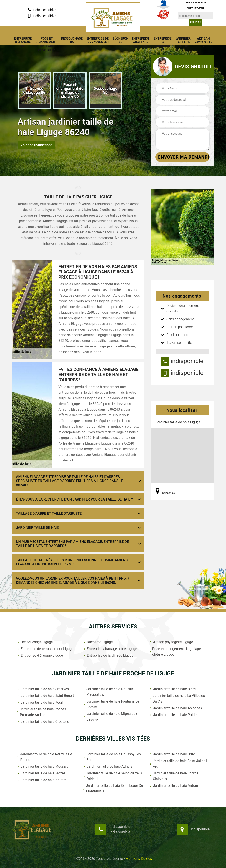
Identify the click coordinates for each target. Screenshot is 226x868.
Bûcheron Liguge (98, 642)
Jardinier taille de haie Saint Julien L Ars (179, 764)
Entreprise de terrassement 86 (98, 42)
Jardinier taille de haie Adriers (108, 766)
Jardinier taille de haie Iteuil (40, 702)
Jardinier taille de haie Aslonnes (176, 708)
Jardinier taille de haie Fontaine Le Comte (111, 704)
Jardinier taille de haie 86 (183, 42)
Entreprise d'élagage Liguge (40, 656)
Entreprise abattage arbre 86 (141, 42)
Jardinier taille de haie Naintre (42, 780)
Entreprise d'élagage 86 (23, 42)
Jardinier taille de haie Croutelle (43, 722)
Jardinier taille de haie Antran (174, 786)
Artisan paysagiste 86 (203, 42)
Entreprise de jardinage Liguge (108, 656)
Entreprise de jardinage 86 (163, 44)
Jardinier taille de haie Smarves (43, 689)
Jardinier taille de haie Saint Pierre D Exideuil (112, 776)
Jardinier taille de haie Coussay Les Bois (112, 757)
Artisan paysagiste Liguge (171, 642)
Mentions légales (139, 859)
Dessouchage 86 (72, 40)
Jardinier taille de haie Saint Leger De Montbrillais (113, 788)
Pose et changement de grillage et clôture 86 (47, 44)
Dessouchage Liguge (35, 642)
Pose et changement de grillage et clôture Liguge (177, 652)
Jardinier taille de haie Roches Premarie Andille (41, 712)
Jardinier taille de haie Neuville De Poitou (44, 757)
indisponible (42, 10)
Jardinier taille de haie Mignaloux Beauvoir (110, 717)
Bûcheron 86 (120, 40)
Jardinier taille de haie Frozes (41, 773)
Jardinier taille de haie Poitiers (174, 715)
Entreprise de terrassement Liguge (45, 649)
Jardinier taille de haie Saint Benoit (45, 696)
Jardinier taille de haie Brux (172, 754)
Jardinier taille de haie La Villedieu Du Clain (177, 699)
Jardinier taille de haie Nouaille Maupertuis (108, 692)
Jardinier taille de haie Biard (172, 689)
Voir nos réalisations (36, 145)
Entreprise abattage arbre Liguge (110, 649)
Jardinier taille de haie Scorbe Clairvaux (174, 776)
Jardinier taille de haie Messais (42, 766)
